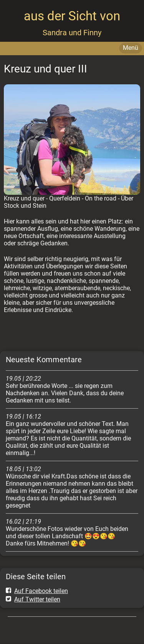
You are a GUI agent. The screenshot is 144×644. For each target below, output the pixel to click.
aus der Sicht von (72, 16)
